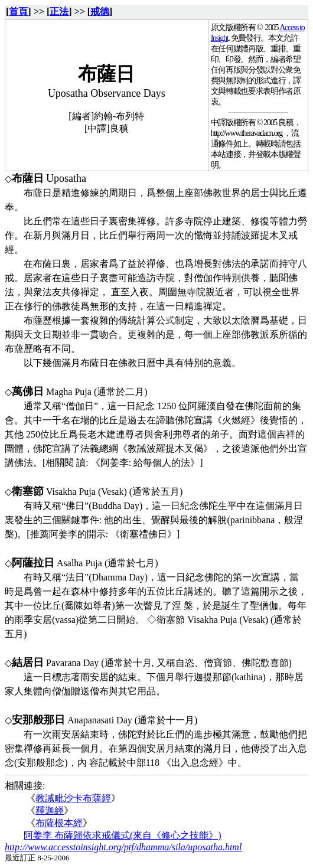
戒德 (100, 12)
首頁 (18, 12)
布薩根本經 (59, 823)
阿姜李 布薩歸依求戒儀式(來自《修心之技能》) (123, 835)
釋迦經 (50, 810)
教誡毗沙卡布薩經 (73, 798)
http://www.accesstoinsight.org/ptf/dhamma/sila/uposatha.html (123, 847)
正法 (59, 12)
